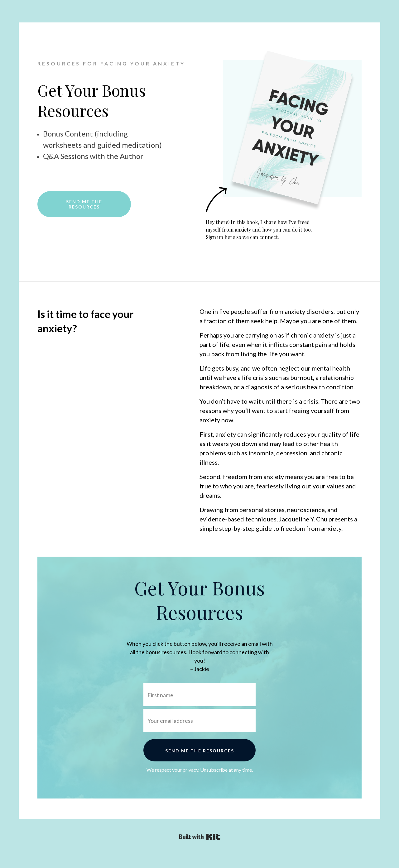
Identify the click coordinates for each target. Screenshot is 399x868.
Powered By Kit (200, 837)
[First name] (199, 695)
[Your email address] (199, 720)
